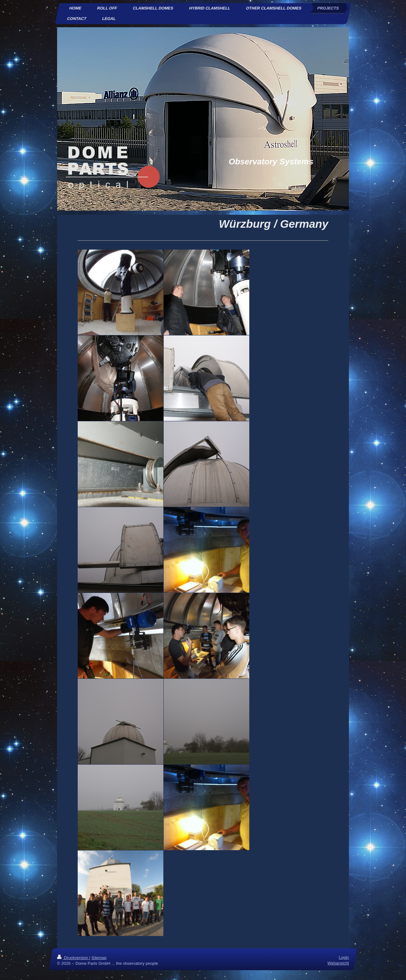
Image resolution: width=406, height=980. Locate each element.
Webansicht (338, 963)
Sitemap (99, 958)
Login (344, 957)
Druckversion (73, 958)
